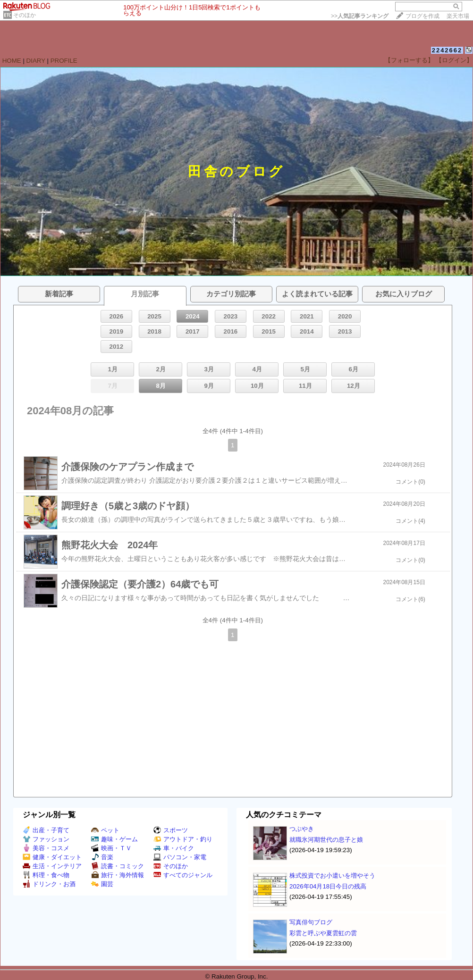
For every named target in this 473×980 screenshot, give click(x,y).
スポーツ (171, 830)
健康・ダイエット (52, 857)
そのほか (25, 15)
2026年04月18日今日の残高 (328, 886)
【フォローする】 (409, 60)
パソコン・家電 (180, 857)
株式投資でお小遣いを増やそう (332, 875)
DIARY (36, 61)
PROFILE (64, 61)
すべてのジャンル (183, 875)
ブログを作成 (422, 16)
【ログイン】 (454, 60)
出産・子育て (46, 830)
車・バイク (174, 848)
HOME (12, 61)
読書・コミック (118, 866)
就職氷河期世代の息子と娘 (326, 840)
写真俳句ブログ (311, 922)
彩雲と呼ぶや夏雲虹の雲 (323, 933)
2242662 (447, 50)
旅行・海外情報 (118, 875)
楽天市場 (458, 16)
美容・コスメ (46, 848)
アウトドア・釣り (183, 839)
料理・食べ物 (46, 875)
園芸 (102, 884)
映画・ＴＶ (111, 848)
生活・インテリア (52, 866)
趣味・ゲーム (114, 839)
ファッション (46, 839)
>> (360, 16)
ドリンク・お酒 (49, 884)
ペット (105, 830)
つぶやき (302, 829)
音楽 (102, 857)
